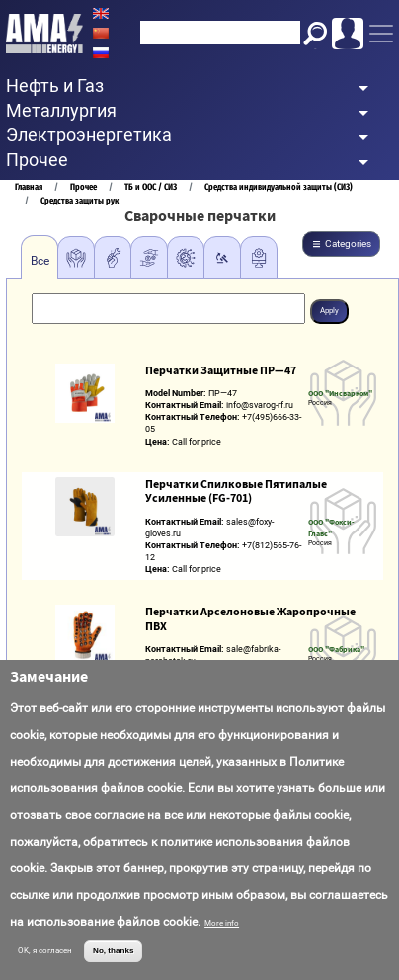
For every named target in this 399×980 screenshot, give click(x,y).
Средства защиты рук (80, 200)
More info (222, 923)
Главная (29, 186)
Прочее (83, 186)
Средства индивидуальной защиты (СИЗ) (279, 186)
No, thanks (113, 951)
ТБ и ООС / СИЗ (151, 186)
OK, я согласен (45, 951)
